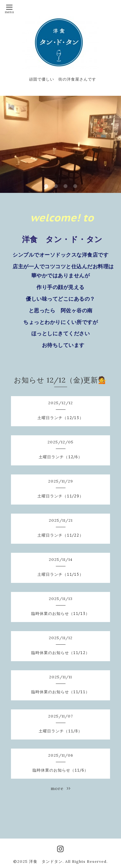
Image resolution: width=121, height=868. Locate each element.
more (61, 788)
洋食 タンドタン (46, 861)
